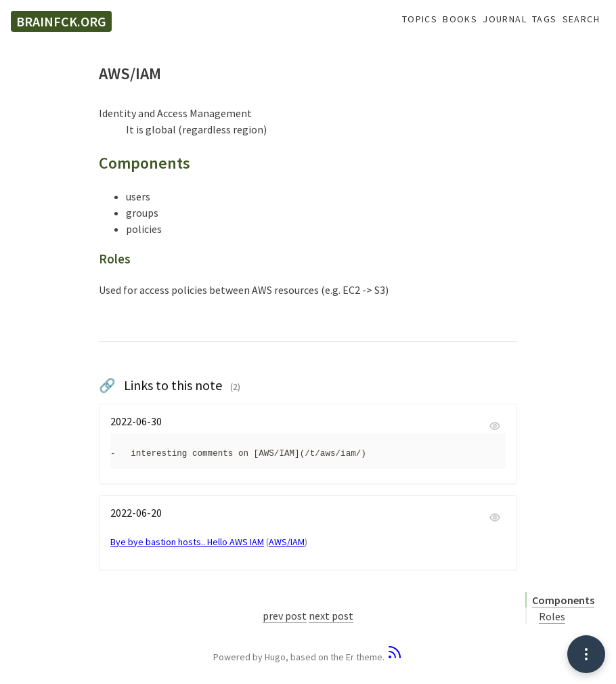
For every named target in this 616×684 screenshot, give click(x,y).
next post (331, 616)
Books (460, 19)
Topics (420, 19)
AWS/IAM (287, 542)
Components (563, 600)
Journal (505, 19)
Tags (545, 19)
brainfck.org (61, 21)
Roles (552, 616)
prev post (285, 616)
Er (350, 657)
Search (581, 19)
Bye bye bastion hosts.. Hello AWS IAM (187, 542)
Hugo (275, 657)
